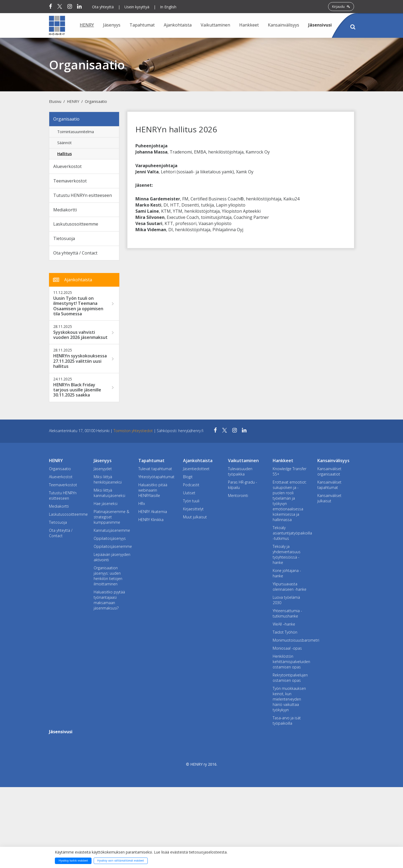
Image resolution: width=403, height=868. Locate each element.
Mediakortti (65, 210)
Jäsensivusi (320, 25)
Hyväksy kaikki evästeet (73, 860)
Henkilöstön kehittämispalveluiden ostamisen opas (291, 662)
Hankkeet (249, 25)
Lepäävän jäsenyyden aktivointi (112, 557)
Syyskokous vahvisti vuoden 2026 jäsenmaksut (80, 335)
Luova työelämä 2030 (286, 600)
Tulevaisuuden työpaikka (240, 471)
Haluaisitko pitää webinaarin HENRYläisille (153, 490)
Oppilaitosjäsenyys (110, 538)
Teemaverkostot (70, 181)
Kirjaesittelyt (193, 509)
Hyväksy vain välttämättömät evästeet (121, 860)
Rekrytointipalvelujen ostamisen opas (290, 678)
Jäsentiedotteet (196, 469)
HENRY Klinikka (151, 520)
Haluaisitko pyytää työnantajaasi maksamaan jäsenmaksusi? (109, 600)
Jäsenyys (112, 25)
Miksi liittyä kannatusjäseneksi (109, 493)
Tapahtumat (142, 25)
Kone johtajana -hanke (287, 573)
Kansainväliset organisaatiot (329, 471)
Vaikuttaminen (215, 25)
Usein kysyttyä (137, 7)
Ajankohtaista (178, 25)
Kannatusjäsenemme (112, 530)
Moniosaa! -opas (287, 648)
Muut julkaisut (195, 517)
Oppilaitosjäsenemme (112, 546)
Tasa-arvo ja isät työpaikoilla (287, 721)
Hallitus (64, 154)
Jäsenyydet (103, 469)
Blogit (188, 477)
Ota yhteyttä (103, 7)
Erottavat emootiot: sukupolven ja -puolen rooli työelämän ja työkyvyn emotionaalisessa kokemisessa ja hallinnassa (290, 501)
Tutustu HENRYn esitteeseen (83, 195)
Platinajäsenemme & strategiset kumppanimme (111, 517)
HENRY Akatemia (153, 512)
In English (168, 7)
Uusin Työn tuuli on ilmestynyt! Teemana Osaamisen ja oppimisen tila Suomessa (78, 306)
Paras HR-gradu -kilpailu (243, 485)
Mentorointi (238, 495)
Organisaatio (96, 101)
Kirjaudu (341, 7)
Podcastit (191, 485)
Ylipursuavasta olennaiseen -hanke (290, 587)
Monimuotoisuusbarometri (291, 640)
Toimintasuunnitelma (76, 132)
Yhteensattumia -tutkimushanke (287, 613)
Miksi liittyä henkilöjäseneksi (108, 479)
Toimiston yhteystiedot (134, 431)
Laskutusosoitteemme (76, 224)
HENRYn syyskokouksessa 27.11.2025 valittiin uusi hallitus (80, 361)
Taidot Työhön (285, 632)
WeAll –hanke (284, 624)
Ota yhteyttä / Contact (75, 253)
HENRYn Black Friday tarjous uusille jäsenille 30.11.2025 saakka (77, 390)
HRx (142, 504)
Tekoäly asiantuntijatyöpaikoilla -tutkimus (291, 533)
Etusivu (55, 101)
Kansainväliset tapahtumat (329, 485)
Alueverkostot (67, 166)
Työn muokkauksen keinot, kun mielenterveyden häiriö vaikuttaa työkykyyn (289, 699)
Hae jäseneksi (106, 504)
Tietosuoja (64, 238)
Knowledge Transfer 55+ (290, 471)
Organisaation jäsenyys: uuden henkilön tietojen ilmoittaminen (108, 576)
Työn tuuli (191, 501)
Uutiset (189, 493)
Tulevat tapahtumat (155, 469)
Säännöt (64, 143)
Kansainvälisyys (284, 25)
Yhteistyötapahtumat (156, 477)
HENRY (87, 25)
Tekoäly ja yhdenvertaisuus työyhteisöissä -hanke (287, 554)
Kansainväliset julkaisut (329, 498)
